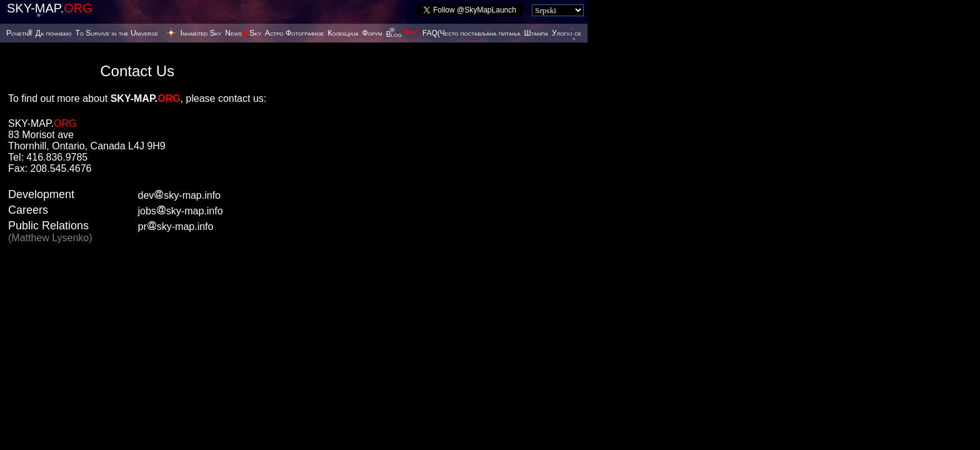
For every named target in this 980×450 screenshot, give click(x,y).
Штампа (536, 33)
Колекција (343, 33)
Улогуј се (567, 33)
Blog (402, 34)
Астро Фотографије (295, 33)
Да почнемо (54, 33)
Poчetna (19, 33)
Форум (372, 33)
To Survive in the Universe (116, 33)
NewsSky (243, 33)
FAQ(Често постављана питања (472, 33)
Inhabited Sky (201, 33)
